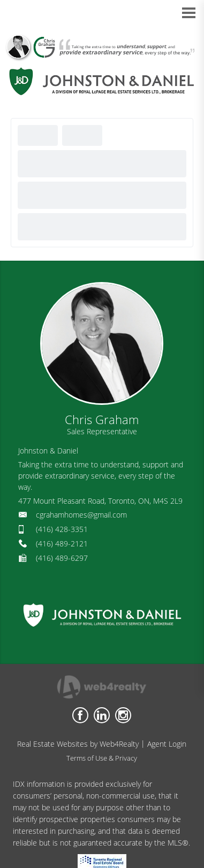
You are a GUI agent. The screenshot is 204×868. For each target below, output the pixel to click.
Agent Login (167, 744)
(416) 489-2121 (62, 544)
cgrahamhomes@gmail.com (81, 515)
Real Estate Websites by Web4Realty (78, 744)
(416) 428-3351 (62, 529)
